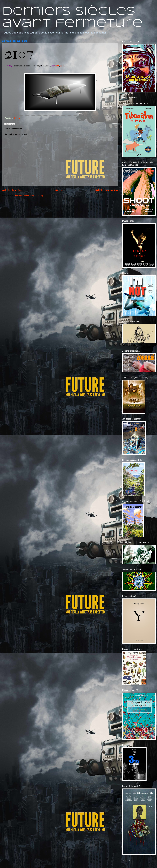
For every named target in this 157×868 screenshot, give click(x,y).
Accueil (60, 190)
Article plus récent (13, 190)
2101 (62, 66)
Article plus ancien (107, 190)
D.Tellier (17, 118)
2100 (57, 66)
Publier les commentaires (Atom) (29, 196)
